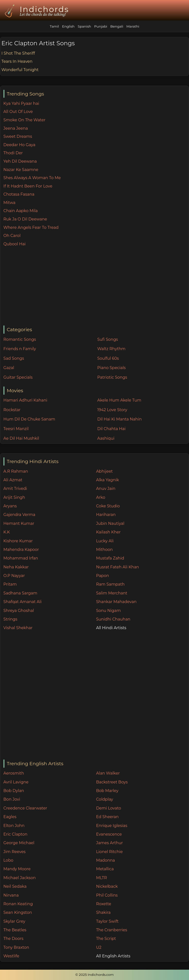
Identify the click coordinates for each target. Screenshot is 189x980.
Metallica (105, 869)
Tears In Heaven (17, 61)
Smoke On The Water (24, 120)
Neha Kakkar (16, 567)
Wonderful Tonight (20, 70)
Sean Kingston (18, 912)
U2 (99, 947)
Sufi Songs (108, 339)
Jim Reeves (15, 852)
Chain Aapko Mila (21, 211)
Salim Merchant (112, 593)
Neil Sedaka (15, 886)
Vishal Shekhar (18, 628)
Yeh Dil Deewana (20, 161)
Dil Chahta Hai (111, 429)
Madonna (105, 860)
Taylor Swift (107, 921)
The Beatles (15, 930)
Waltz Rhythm (111, 349)
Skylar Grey (14, 921)
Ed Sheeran (107, 817)
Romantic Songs (20, 339)
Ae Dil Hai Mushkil (21, 438)
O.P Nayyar (14, 576)
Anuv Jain (106, 489)
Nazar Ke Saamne (21, 170)
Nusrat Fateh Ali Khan (117, 567)
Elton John (14, 826)
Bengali (117, 26)
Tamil (54, 26)
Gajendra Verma (19, 515)
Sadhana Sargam (20, 593)
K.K (7, 532)
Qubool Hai (15, 244)
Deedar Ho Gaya (19, 145)
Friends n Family (20, 349)
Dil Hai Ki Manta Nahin (119, 419)
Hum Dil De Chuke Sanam (29, 419)
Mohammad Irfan (21, 558)
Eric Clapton (15, 834)
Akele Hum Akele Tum (119, 400)
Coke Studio (108, 506)
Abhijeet (104, 471)
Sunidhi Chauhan (113, 619)
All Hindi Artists (111, 628)
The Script (106, 939)
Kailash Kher (108, 532)
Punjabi (101, 26)
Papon (102, 576)
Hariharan (106, 515)
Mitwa (9, 203)
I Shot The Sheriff (18, 53)
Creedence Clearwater (25, 808)
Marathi (133, 26)
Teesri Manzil (16, 429)
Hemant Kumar (19, 523)
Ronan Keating (18, 904)
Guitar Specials (18, 377)
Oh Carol (12, 236)
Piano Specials (111, 368)
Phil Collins (107, 895)
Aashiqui (106, 438)
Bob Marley (107, 791)
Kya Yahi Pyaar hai (21, 103)
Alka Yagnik (107, 480)
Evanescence (109, 834)
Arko (101, 497)
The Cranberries (111, 930)
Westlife (11, 956)
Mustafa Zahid (110, 558)
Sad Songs (14, 358)
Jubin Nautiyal (110, 523)
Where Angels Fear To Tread (31, 227)
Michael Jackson (20, 878)
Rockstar (12, 410)
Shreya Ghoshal (19, 611)
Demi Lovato (108, 808)
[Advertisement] (96, 286)
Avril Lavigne (16, 782)
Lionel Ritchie (109, 852)
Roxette (103, 904)
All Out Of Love (18, 112)
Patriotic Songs (112, 377)
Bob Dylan (14, 791)
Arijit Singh (14, 497)
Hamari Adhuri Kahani (25, 400)
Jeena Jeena (16, 128)
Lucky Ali (105, 541)
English (68, 26)
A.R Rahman (16, 471)
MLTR (101, 878)
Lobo (8, 860)
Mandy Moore (17, 869)
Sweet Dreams (18, 136)
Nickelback (107, 886)
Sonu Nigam (108, 611)
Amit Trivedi (15, 489)
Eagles (10, 817)
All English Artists (113, 956)
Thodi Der (13, 153)
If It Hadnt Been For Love (28, 186)
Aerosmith (14, 773)
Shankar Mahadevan (116, 602)
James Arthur (109, 843)
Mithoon (104, 550)
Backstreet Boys (112, 782)
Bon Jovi (12, 799)
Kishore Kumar (18, 541)
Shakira (103, 912)
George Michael (19, 843)
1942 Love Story (112, 410)
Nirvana (11, 895)
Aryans (10, 506)
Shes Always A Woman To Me (32, 178)
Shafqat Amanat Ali (23, 602)
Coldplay (104, 799)
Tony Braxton (16, 947)
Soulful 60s (108, 358)
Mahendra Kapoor (21, 550)
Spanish (84, 26)
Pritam (10, 584)
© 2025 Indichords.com (94, 975)
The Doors (13, 939)
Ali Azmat (13, 480)
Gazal (9, 368)
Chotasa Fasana (19, 194)
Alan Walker (108, 773)
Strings (10, 619)
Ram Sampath (110, 584)
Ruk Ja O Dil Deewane (25, 219)
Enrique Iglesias (112, 826)
